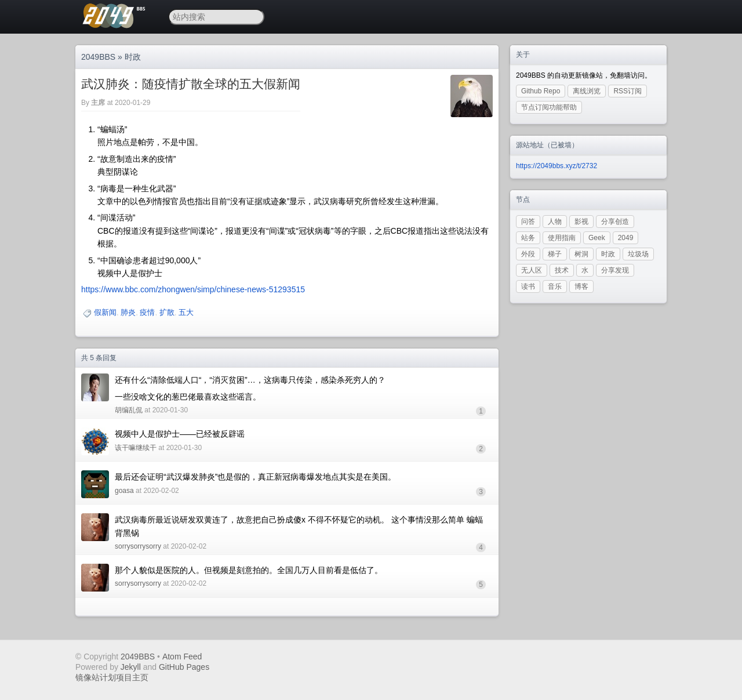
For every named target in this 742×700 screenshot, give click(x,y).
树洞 (581, 254)
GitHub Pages (184, 667)
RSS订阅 (628, 91)
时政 (133, 57)
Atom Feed (182, 657)
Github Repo (541, 91)
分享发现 (615, 270)
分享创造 (615, 222)
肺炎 (128, 312)
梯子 (555, 254)
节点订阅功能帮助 (549, 107)
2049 (626, 238)
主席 (98, 103)
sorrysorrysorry (138, 546)
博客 (581, 286)
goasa (124, 491)
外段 (528, 254)
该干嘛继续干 (136, 448)
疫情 (147, 312)
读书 (528, 286)
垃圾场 (638, 254)
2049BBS (98, 57)
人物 (555, 222)
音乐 (555, 286)
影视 (581, 222)
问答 (528, 222)
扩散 (167, 312)
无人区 (532, 270)
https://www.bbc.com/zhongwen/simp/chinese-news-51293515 (193, 289)
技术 (562, 270)
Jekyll (131, 667)
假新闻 (105, 312)
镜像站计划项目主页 (112, 677)
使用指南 (562, 238)
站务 (528, 238)
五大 (186, 312)
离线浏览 (587, 91)
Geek (597, 238)
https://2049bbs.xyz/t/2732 (556, 166)
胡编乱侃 (129, 410)
